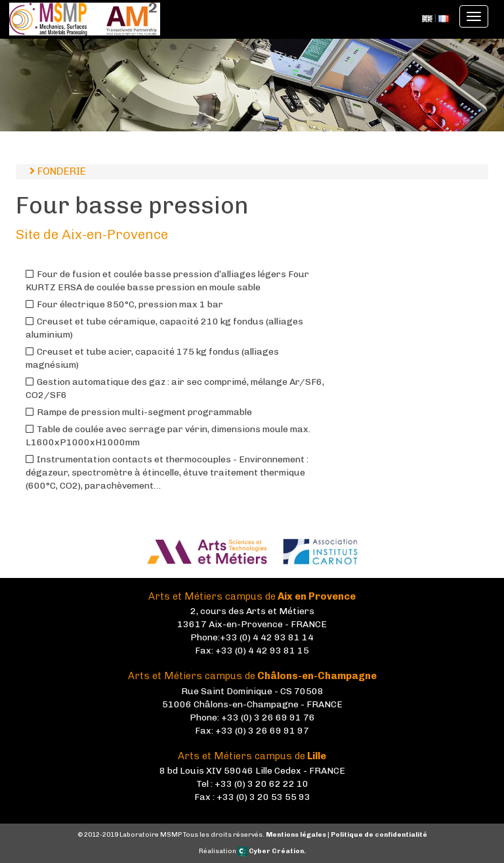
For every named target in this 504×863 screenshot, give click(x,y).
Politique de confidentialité (379, 835)
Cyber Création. (272, 851)
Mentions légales (296, 835)
